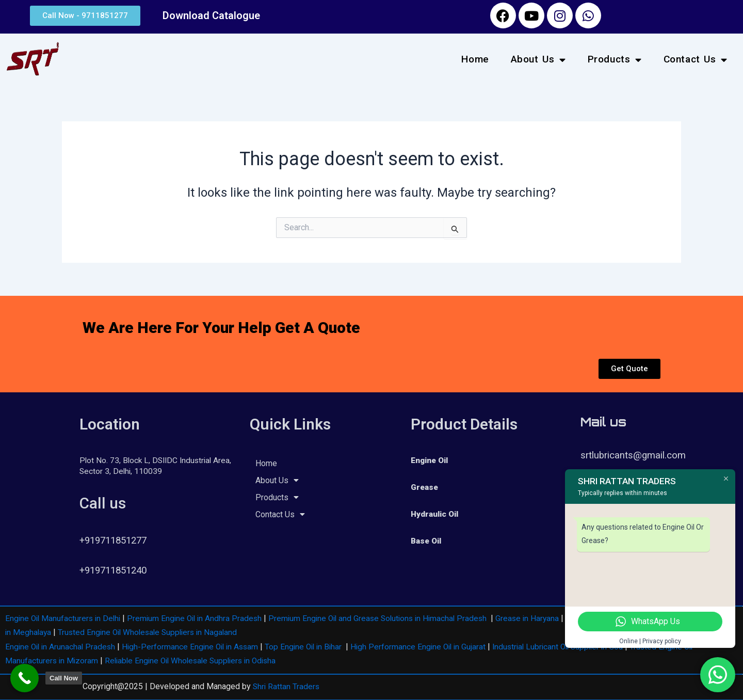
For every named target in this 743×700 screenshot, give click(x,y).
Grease (425, 487)
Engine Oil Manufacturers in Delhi (65, 618)
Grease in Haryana (543, 618)
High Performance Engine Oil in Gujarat (430, 647)
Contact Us (696, 60)
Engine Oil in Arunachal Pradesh (62, 647)
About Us (538, 60)
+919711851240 (116, 570)
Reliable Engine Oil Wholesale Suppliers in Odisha (196, 660)
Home (475, 59)
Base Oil (427, 541)
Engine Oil (431, 460)
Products (615, 60)
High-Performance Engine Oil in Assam (196, 647)
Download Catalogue (211, 15)
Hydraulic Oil (436, 514)
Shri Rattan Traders (287, 686)
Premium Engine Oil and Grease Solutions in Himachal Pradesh (389, 618)
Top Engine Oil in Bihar (312, 647)
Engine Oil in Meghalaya (50, 632)
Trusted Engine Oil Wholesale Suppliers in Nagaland (193, 632)
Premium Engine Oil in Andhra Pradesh (200, 618)
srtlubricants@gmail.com (634, 455)
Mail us (604, 422)
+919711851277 (116, 540)
